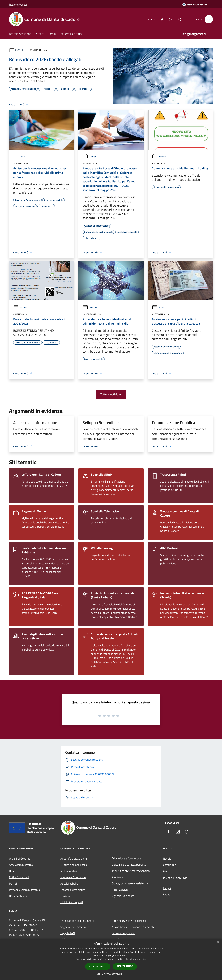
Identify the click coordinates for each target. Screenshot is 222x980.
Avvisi (19, 50)
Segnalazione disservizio (75, 927)
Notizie (159, 157)
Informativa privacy (123, 933)
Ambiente (117, 877)
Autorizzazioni (120, 890)
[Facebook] (161, 19)
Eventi (167, 894)
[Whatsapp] (178, 19)
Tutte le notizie (111, 394)
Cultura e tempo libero (74, 865)
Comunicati (170, 865)
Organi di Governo (20, 858)
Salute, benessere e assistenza (130, 883)
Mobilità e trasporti (72, 902)
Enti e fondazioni (19, 877)
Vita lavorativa (69, 871)
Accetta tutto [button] (98, 966)
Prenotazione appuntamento (77, 921)
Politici (13, 883)
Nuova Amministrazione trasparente (133, 927)
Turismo (65, 896)
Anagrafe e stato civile (74, 858)
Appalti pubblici (69, 883)
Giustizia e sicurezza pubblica (129, 865)
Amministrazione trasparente (129, 921)
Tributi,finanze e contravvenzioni (131, 871)
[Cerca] (209, 19)
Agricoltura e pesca (123, 896)
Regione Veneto (18, 5)
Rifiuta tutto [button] (125, 966)
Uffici (12, 871)
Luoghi (167, 888)
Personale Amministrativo (24, 890)
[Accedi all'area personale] (195, 5)
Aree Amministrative (21, 865)
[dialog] (111, 959)
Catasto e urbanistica (73, 890)
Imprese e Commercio (73, 877)
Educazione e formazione (126, 858)
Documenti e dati (19, 896)
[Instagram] (169, 19)
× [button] (218, 942)
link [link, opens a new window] (144, 959)
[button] (111, 974)
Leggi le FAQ (68, 933)
